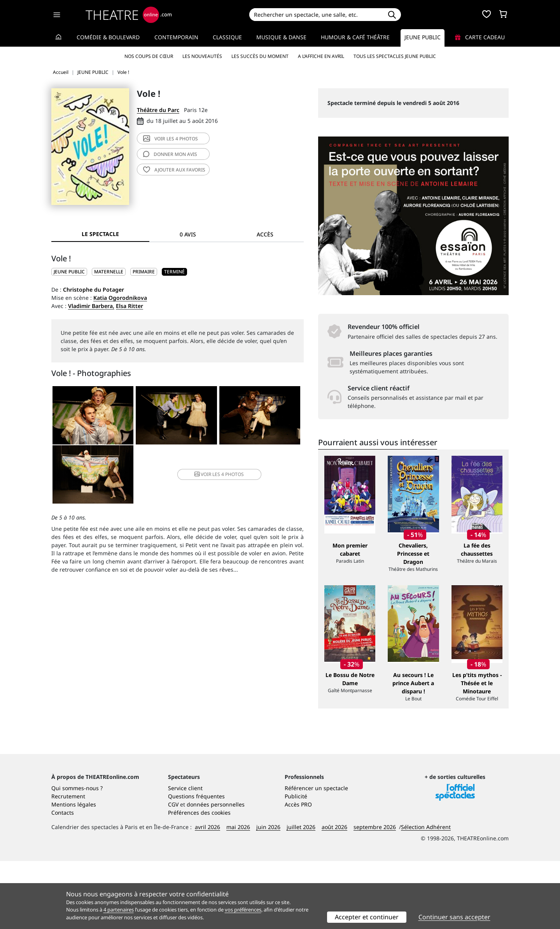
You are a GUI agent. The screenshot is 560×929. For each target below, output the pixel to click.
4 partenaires (119, 910)
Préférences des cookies (199, 881)
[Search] (316, 15)
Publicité (296, 864)
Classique (227, 37)
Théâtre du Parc (158, 110)
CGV (173, 872)
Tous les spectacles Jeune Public (395, 56)
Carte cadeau (480, 37)
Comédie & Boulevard (108, 37)
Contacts (63, 881)
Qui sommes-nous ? (77, 856)
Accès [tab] (265, 234)
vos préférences (243, 910)
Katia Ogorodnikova (120, 298)
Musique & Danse (281, 37)
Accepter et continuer (367, 917)
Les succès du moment (260, 56)
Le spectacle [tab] (100, 234)
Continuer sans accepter (454, 917)
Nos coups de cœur (149, 56)
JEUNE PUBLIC (69, 272)
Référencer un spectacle (316, 856)
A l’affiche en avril (321, 56)
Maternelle (109, 272)
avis (170, 154)
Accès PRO (298, 872)
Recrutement (68, 864)
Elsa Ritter (129, 306)
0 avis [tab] (188, 234)
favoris (174, 170)
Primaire (144, 272)
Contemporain (176, 37)
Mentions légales (74, 872)
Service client (185, 856)
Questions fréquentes (196, 864)
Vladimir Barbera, (91, 306)
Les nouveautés (202, 56)
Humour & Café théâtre (355, 37)
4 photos (171, 139)
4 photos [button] (219, 474)
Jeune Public (423, 37)
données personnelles (216, 872)
